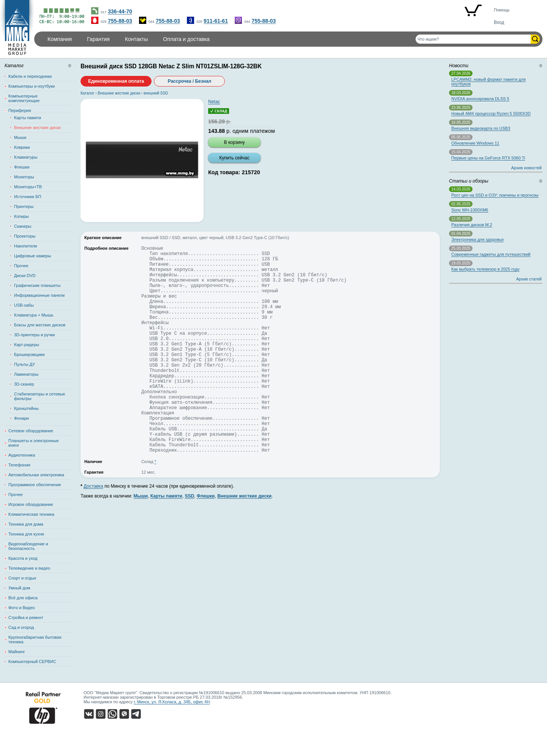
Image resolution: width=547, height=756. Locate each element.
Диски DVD (25, 276)
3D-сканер (24, 384)
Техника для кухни (26, 534)
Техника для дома (26, 524)
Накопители (25, 246)
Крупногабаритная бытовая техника (35, 639)
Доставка (93, 531)
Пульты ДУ (25, 364)
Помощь (502, 10)
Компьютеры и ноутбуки (32, 86)
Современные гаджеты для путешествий (491, 254)
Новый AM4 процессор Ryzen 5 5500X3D (491, 113)
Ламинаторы (26, 374)
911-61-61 (216, 21)
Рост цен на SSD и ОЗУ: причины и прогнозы (495, 195)
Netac (214, 102)
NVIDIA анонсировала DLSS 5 (480, 99)
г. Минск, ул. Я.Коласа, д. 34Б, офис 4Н (172, 702)
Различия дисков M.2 (472, 225)
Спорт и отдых (22, 578)
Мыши (20, 137)
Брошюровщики (29, 354)
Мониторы (24, 177)
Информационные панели (39, 295)
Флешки (22, 167)
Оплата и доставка (186, 39)
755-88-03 (120, 21)
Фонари (21, 418)
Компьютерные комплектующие (24, 98)
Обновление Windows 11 (475, 143)
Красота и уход (23, 558)
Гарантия (98, 39)
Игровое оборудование (31, 504)
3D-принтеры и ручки (35, 335)
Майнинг (17, 652)
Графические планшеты (37, 285)
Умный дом (19, 588)
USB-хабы (24, 305)
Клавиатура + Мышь (34, 315)
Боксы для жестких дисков (40, 325)
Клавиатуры (26, 157)
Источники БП (28, 197)
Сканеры (23, 226)
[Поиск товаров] (473, 39)
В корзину (235, 142)
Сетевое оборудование (31, 431)
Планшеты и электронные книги (34, 443)
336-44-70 (120, 11)
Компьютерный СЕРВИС (32, 661)
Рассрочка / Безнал (190, 81)
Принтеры (24, 206)
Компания (60, 39)
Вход (499, 22)
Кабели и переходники (30, 76)
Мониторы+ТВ (28, 187)
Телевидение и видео (29, 568)
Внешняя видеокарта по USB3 (481, 128)
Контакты (136, 39)
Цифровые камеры (32, 256)
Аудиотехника (22, 455)
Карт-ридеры (27, 345)
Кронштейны (26, 408)
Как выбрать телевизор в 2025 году (485, 269)
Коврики (22, 147)
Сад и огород (21, 627)
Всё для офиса (23, 598)
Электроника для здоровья (477, 239)
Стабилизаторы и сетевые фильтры (40, 396)
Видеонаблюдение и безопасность (28, 546)
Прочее (21, 266)
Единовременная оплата (116, 81)
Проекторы (25, 236)
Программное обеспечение (35, 485)
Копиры (21, 216)
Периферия (20, 110)
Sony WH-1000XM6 (470, 210)
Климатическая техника (31, 514)
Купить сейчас (234, 158)
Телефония (19, 465)
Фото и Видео (22, 608)
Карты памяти (28, 118)
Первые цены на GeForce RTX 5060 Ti (488, 158)
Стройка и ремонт (26, 617)
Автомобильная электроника (36, 475)
